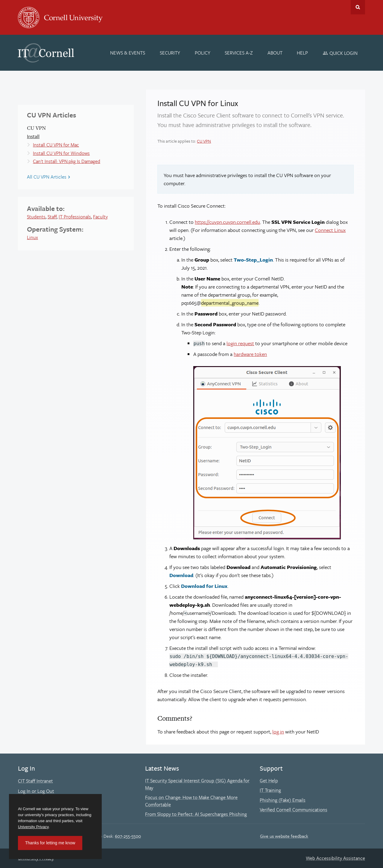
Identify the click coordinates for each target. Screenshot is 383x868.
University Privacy (33, 827)
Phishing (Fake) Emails (283, 800)
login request (240, 343)
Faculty (100, 217)
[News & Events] (128, 53)
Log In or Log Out (36, 791)
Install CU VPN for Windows (61, 153)
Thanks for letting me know (50, 843)
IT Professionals (75, 217)
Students (36, 217)
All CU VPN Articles (47, 177)
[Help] (303, 53)
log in (278, 732)
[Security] (170, 53)
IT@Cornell (46, 53)
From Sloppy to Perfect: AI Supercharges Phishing (196, 814)
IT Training (270, 790)
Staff (52, 217)
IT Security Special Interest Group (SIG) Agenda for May (197, 784)
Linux (32, 237)
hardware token (250, 354)
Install (33, 136)
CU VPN (204, 141)
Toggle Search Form (358, 7)
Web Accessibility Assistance (335, 858)
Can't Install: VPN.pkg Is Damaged (67, 161)
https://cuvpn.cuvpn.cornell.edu (227, 222)
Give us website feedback (284, 836)
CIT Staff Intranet (35, 781)
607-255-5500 (128, 836)
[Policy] (203, 53)
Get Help (269, 781)
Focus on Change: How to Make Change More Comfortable (191, 801)
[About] (275, 53)
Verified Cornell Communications (294, 810)
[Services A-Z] (239, 53)
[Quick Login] (340, 53)
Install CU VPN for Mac (56, 145)
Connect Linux (330, 230)
